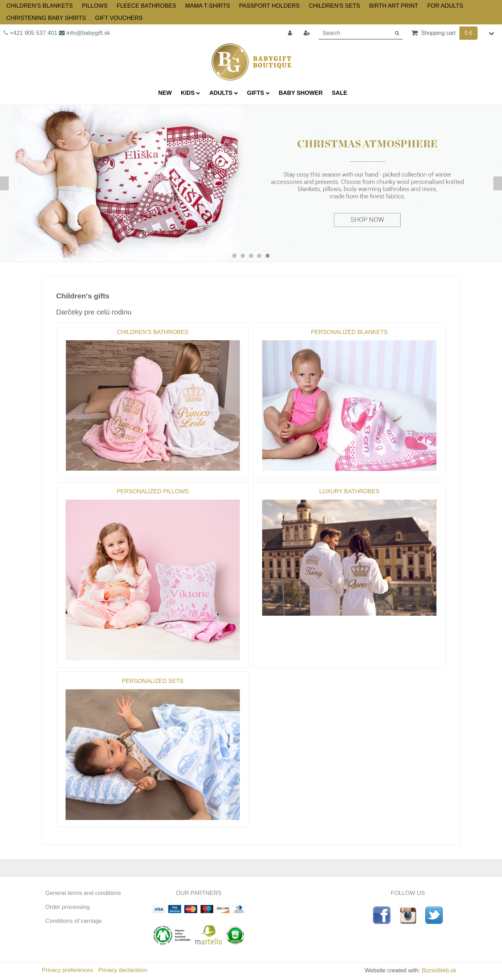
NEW (165, 93)
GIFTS (258, 93)
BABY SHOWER (301, 93)
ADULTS (223, 93)
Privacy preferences (67, 970)
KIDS (191, 93)
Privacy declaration (123, 970)
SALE (340, 93)
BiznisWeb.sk (439, 970)
